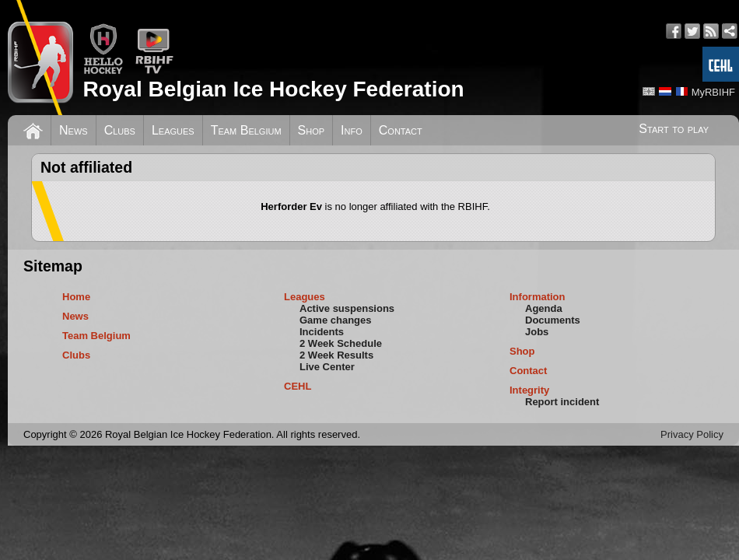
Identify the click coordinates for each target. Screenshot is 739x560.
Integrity (529, 390)
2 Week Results (336, 355)
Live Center (327, 367)
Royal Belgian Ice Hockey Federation (273, 89)
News (74, 130)
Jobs (537, 332)
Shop (312, 130)
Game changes (336, 320)
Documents (553, 320)
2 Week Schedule (341, 343)
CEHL (298, 386)
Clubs (120, 130)
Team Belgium (246, 130)
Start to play (674, 129)
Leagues (173, 130)
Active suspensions (347, 308)
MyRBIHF (713, 92)
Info (352, 130)
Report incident (562, 402)
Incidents (322, 332)
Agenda (544, 308)
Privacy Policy (692, 434)
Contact (401, 130)
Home (76, 297)
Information (538, 297)
